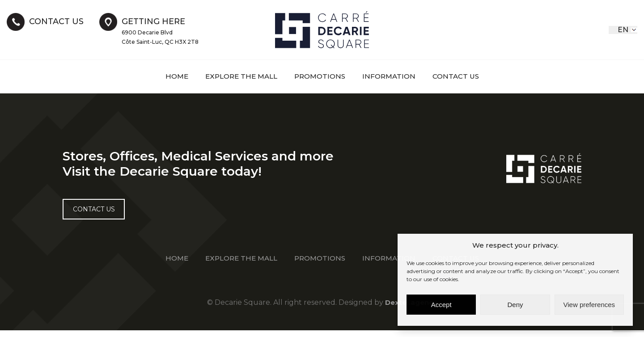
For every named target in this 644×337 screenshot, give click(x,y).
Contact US (96, 214)
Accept (441, 305)
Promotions (320, 76)
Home (170, 76)
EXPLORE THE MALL (238, 76)
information (392, 76)
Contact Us (462, 76)
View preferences (589, 305)
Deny (515, 305)
